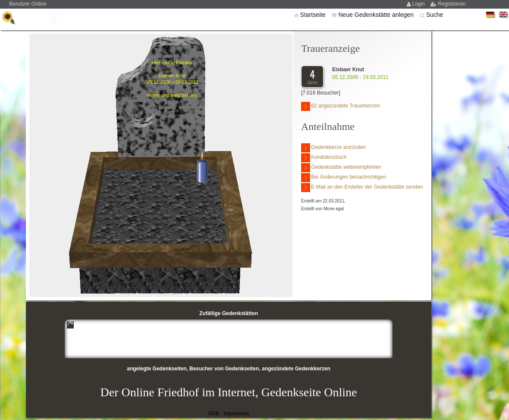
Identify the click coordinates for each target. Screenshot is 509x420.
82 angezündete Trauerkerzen (341, 106)
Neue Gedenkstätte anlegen (377, 15)
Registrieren (452, 4)
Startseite (314, 15)
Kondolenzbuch (324, 158)
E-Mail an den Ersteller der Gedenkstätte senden (362, 188)
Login (419, 4)
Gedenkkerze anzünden (333, 148)
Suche (435, 15)
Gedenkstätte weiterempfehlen (341, 168)
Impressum (236, 414)
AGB (214, 414)
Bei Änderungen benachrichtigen (344, 178)
